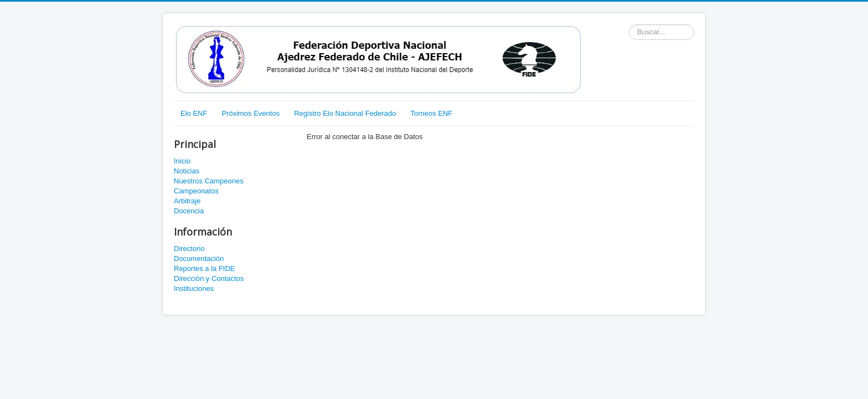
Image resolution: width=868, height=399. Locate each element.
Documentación (199, 259)
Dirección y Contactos (209, 278)
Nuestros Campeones (209, 181)
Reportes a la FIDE (205, 268)
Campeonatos (196, 191)
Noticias (187, 171)
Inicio (182, 161)
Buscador (629, 25)
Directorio (189, 249)
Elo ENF (194, 113)
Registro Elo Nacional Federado (345, 113)
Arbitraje (187, 201)
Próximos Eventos (250, 113)
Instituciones (194, 288)
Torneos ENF (431, 113)
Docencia (189, 211)
